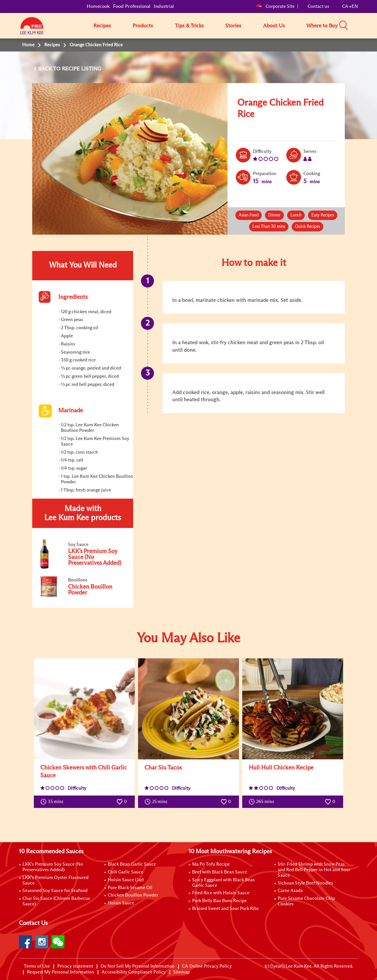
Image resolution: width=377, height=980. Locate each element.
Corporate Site (275, 7)
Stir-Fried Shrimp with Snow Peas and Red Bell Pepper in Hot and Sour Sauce (314, 870)
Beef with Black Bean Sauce (220, 872)
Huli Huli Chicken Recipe (281, 768)
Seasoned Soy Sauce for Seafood (55, 891)
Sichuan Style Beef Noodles (305, 883)
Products (143, 26)
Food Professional (132, 6)
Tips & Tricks (189, 26)
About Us (274, 26)
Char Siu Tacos (163, 768)
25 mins (157, 802)
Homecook (98, 6)
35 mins (53, 802)
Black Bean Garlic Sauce (132, 864)
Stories (233, 26)
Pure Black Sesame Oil (130, 888)
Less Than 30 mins (269, 227)
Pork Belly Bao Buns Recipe (219, 901)
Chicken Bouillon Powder (133, 895)
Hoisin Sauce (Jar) (126, 880)
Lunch (296, 215)
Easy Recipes (323, 215)
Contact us (318, 7)
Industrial (164, 6)
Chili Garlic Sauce (126, 872)
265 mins (263, 802)
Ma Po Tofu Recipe (211, 864)
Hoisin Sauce (121, 903)
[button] (360, 25)
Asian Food (249, 215)
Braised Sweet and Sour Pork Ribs (225, 909)
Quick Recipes (307, 227)
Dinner (274, 215)
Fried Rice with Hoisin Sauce (221, 893)
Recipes (102, 26)
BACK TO (50, 69)
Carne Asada (290, 891)
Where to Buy (322, 26)
